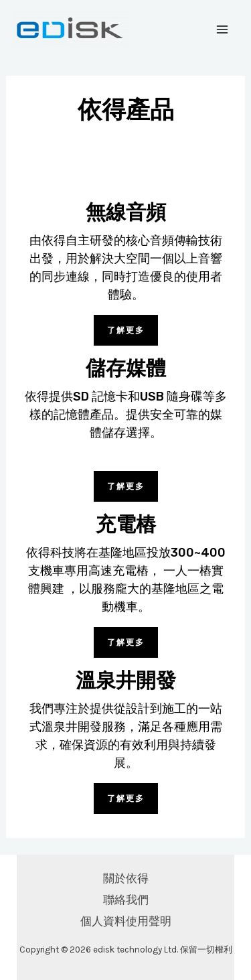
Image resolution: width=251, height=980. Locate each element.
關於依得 (126, 878)
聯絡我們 (126, 900)
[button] (126, 330)
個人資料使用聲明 (126, 921)
